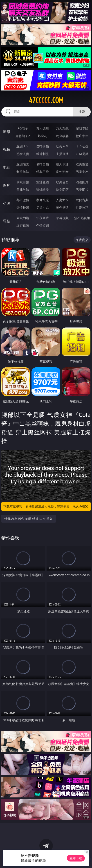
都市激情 (23, 200)
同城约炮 (23, 218)
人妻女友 (62, 200)
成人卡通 (62, 164)
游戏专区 (82, 128)
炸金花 (43, 136)
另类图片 (82, 190)
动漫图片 (82, 182)
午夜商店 (43, 218)
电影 (7, 167)
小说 (7, 203)
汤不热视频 (82, 218)
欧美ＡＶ (62, 146)
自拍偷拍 (43, 146)
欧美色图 (62, 182)
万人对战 (62, 128)
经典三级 (43, 172)
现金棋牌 (62, 136)
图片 (7, 185)
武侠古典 (82, 200)
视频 (7, 149)
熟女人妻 (23, 154)
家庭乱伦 (43, 200)
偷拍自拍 (43, 164)
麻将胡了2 (23, 136)
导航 (7, 221)
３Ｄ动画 (82, 146)
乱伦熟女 (62, 172)
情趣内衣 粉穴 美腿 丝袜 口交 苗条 (29, 519)
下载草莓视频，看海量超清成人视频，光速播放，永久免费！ (46, 506)
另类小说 (43, 208)
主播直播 (62, 154)
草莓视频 (62, 218)
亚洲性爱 (23, 164)
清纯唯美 (43, 190)
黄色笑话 (62, 208)
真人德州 (43, 128)
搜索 (82, 112)
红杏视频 (23, 225)
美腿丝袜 (23, 190)
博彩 (7, 131)
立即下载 (76, 858)
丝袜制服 (43, 154)
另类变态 (82, 172)
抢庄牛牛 (82, 136)
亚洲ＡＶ (23, 146)
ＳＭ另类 (82, 154)
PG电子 (23, 128)
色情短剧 (43, 225)
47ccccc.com (46, 100)
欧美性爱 (82, 164)
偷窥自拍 (23, 182)
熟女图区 (62, 190)
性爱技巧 (82, 208)
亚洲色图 (43, 182)
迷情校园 (23, 208)
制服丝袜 (23, 172)
